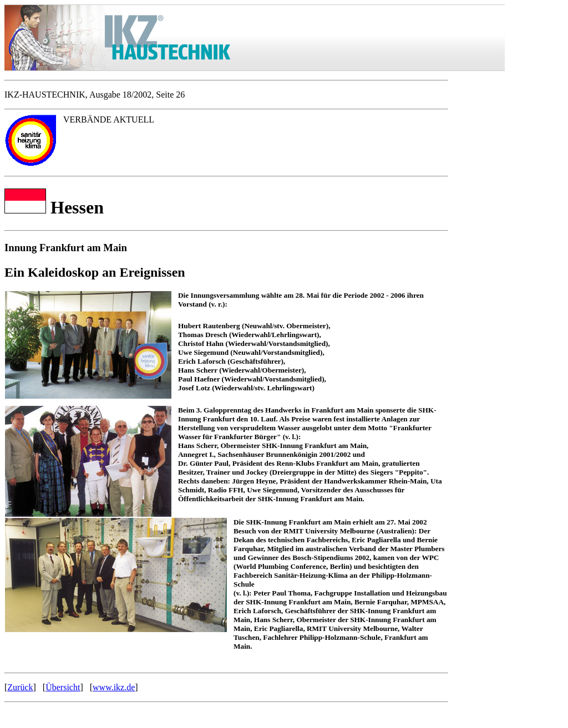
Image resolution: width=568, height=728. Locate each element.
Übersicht (63, 687)
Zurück (20, 687)
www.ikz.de (114, 687)
